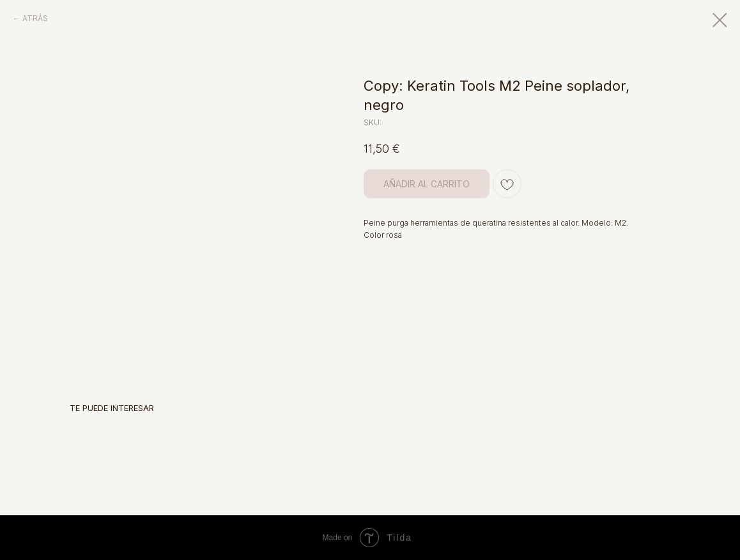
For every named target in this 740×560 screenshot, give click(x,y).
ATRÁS (35, 18)
